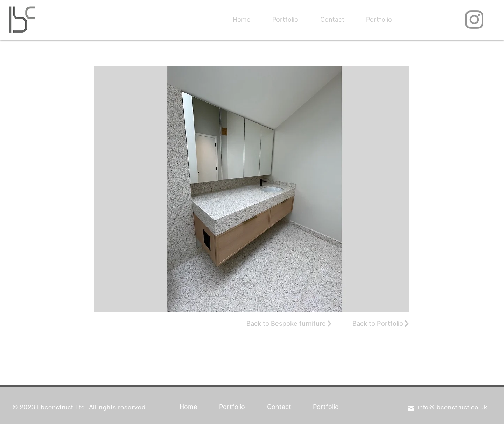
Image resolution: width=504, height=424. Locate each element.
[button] (252, 189)
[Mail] (411, 408)
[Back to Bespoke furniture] (289, 324)
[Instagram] (474, 20)
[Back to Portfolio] (381, 324)
